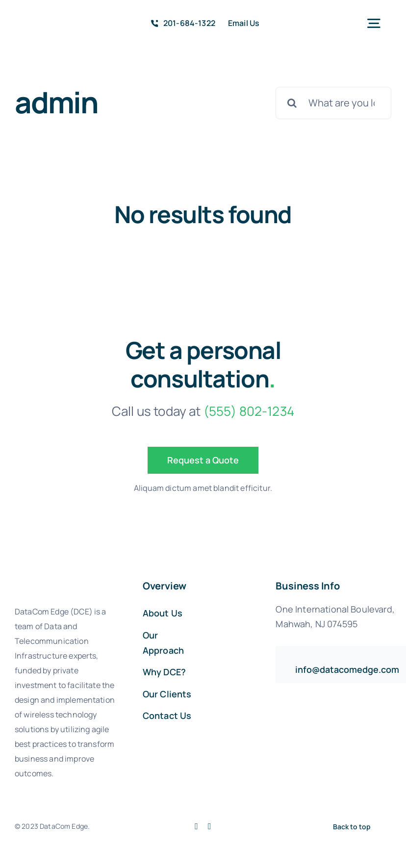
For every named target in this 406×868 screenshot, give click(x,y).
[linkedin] (210, 826)
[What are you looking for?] (333, 103)
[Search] (292, 103)
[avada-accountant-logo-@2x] (46, 19)
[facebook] (196, 826)
